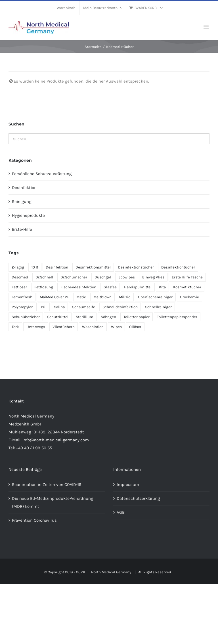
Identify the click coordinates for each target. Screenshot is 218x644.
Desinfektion (24, 188)
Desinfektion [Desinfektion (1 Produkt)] (57, 267)
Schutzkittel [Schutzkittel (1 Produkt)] (58, 317)
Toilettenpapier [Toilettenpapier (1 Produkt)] (137, 317)
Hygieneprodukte (28, 215)
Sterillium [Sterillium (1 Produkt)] (85, 317)
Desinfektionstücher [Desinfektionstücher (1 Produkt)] (136, 267)
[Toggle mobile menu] (207, 27)
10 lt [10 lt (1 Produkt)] (35, 267)
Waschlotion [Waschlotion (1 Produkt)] (93, 327)
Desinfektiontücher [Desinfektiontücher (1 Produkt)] (178, 267)
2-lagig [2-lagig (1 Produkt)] (18, 267)
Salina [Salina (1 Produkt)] (59, 307)
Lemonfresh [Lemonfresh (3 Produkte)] (22, 297)
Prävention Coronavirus (34, 520)
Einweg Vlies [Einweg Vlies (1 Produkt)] (153, 277)
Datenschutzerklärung (138, 498)
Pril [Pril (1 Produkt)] (44, 307)
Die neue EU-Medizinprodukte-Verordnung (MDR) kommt (53, 502)
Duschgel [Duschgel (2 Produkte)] (103, 277)
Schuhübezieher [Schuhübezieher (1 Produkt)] (26, 317)
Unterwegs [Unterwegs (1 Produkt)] (36, 327)
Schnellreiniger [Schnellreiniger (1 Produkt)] (158, 307)
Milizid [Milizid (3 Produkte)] (125, 297)
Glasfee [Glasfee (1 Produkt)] (110, 287)
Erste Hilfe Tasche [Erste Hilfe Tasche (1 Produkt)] (187, 277)
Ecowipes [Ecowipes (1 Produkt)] (127, 277)
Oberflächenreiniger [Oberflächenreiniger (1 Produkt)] (155, 297)
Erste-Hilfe (22, 229)
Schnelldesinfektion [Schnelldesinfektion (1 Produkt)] (120, 307)
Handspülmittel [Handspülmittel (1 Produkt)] (138, 287)
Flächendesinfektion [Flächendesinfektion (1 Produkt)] (78, 287)
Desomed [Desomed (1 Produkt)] (20, 277)
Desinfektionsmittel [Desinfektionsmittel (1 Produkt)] (93, 267)
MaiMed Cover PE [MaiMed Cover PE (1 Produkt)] (54, 297)
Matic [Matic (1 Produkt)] (81, 297)
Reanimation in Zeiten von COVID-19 (47, 484)
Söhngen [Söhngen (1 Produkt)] (108, 317)
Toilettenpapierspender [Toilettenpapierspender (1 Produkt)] (177, 317)
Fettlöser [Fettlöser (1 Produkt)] (19, 287)
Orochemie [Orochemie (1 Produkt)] (189, 297)
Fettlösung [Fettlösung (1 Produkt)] (44, 287)
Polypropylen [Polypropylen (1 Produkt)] (23, 307)
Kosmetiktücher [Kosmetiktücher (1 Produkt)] (187, 287)
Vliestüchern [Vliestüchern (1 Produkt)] (64, 327)
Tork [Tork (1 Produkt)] (15, 327)
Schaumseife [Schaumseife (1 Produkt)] (84, 307)
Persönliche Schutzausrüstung (42, 174)
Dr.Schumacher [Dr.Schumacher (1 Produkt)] (74, 277)
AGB (121, 512)
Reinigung (22, 202)
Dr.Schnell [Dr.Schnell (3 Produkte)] (44, 277)
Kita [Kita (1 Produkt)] (162, 287)
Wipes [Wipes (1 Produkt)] (116, 327)
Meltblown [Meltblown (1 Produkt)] (102, 297)
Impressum (128, 484)
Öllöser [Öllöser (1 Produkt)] (135, 327)
